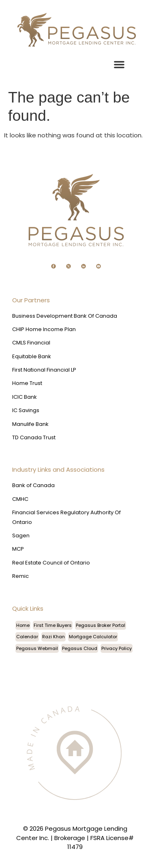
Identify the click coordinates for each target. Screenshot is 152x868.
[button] (119, 64)
